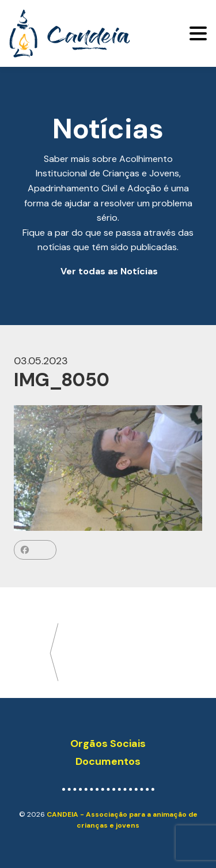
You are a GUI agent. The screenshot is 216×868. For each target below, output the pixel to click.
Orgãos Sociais (108, 744)
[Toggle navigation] (198, 33)
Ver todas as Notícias (109, 271)
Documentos (108, 761)
